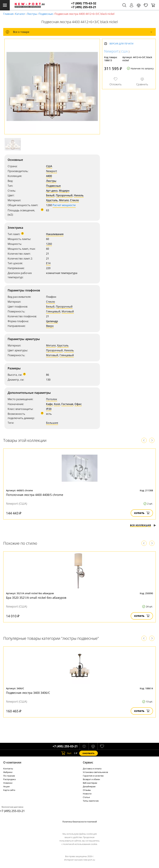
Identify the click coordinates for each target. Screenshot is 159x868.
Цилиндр (52, 321)
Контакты (8, 769)
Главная (8, 14)
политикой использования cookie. (80, 844)
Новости (87, 794)
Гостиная (67, 404)
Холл (57, 404)
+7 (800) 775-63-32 (84, 3)
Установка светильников (95, 772)
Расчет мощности (64, 205)
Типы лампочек (91, 801)
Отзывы (87, 790)
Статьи (86, 797)
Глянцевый (53, 311)
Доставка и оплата (92, 769)
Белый (50, 195)
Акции (6, 786)
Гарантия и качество (93, 776)
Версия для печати (121, 44)
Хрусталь (52, 200)
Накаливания (55, 234)
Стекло (74, 200)
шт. (67, 753)
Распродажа (9, 779)
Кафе (49, 404)
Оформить (89, 753)
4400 (49, 176)
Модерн (64, 191)
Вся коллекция (143, 525)
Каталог (20, 14)
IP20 (49, 409)
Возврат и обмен (91, 779)
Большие (52, 423)
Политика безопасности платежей (80, 822)
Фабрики (8, 772)
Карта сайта (9, 790)
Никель (79, 195)
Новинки (8, 783)
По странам (9, 776)
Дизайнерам (89, 786)
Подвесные (46, 14)
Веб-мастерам (90, 783)
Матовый (68, 311)
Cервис (88, 762)
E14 (48, 263)
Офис (78, 404)
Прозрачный (64, 195)
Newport (52, 171)
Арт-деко (52, 191)
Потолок (52, 399)
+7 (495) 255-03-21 (84, 7)
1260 (49, 244)
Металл (64, 200)
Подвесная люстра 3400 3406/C (28, 693)
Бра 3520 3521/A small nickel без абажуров (36, 598)
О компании (12, 762)
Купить (142, 513)
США (49, 166)
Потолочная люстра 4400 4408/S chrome (35, 495)
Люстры (32, 14)
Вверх (50, 326)
